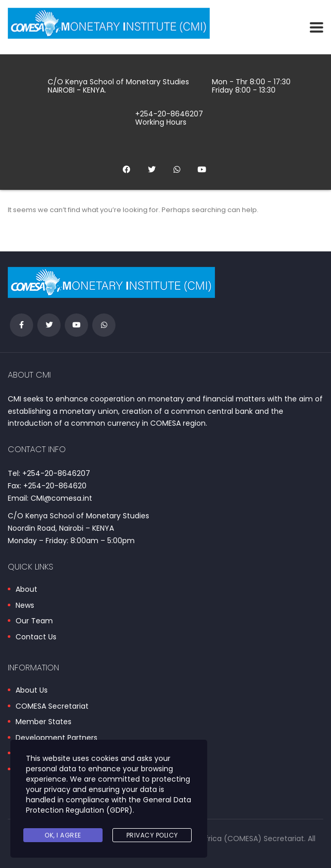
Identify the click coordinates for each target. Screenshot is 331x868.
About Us (32, 691)
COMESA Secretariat (52, 707)
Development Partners (56, 738)
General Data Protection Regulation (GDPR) (109, 805)
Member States (44, 722)
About (26, 590)
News (25, 606)
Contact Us (36, 637)
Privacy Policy (152, 835)
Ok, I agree (63, 835)
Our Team (34, 621)
